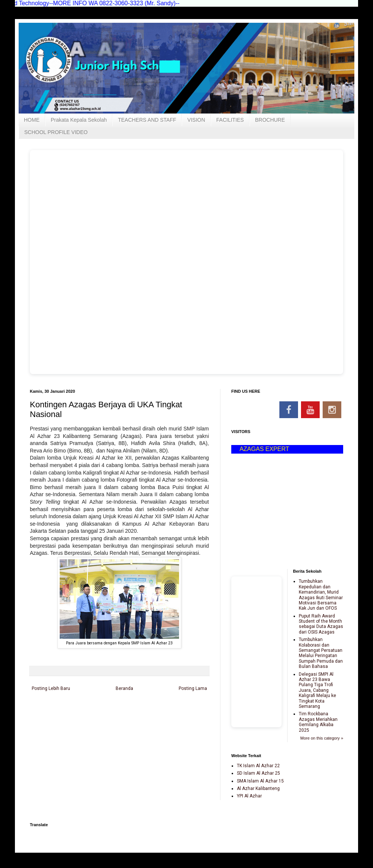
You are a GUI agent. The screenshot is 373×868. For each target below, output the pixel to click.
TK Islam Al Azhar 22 (258, 766)
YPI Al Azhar (249, 796)
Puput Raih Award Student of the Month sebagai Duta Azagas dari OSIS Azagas (321, 624)
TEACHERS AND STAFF (147, 120)
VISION (196, 120)
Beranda (124, 688)
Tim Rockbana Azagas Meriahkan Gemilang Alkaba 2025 (318, 722)
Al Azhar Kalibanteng (258, 788)
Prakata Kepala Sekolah (79, 120)
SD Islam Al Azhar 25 (258, 773)
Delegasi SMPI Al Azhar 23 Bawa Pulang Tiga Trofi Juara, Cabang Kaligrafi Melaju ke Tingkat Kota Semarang (317, 690)
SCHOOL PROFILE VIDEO (56, 132)
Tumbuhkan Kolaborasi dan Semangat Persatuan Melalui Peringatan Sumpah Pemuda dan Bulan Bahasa (321, 653)
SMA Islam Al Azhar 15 (260, 781)
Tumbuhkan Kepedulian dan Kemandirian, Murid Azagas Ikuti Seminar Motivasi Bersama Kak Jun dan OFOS (321, 595)
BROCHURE (270, 120)
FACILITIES (230, 120)
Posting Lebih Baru (51, 688)
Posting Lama (193, 688)
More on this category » (322, 738)
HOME (32, 120)
